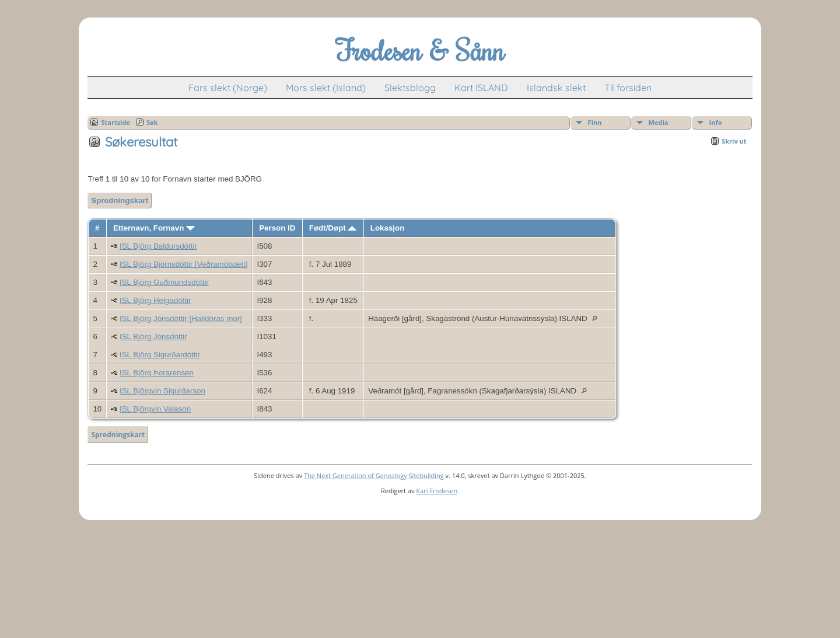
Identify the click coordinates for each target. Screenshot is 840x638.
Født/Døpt (333, 228)
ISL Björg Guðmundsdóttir (164, 282)
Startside (116, 122)
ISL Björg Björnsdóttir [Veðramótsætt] (184, 264)
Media (659, 122)
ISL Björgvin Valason (155, 409)
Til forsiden (628, 88)
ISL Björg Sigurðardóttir (160, 355)
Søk (152, 122)
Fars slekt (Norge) (228, 88)
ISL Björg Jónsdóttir (153, 337)
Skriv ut (734, 141)
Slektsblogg (410, 88)
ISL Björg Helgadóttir (155, 300)
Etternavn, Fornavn (154, 228)
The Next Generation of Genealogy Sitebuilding (374, 475)
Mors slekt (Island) (326, 88)
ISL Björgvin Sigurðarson (162, 391)
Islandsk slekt (556, 88)
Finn (595, 122)
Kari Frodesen (437, 491)
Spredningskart (120, 201)
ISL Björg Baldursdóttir (158, 246)
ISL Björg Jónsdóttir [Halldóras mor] (181, 318)
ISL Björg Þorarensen (157, 373)
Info (716, 122)
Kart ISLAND (481, 88)
